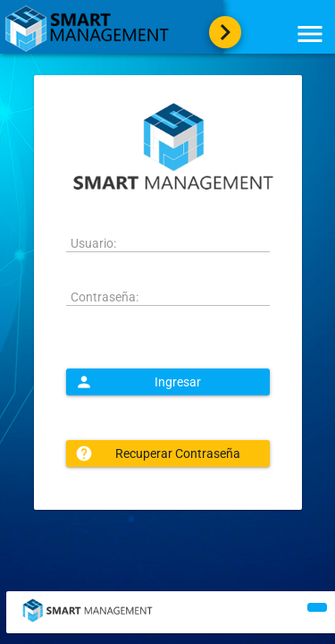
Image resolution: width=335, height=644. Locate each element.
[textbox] (168, 243)
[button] (168, 382)
